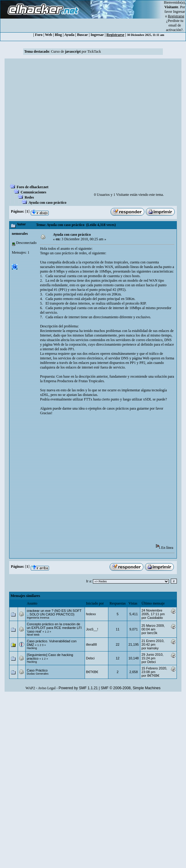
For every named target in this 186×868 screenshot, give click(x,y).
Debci (90, 658)
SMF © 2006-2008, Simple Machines (131, 688)
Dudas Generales (38, 674)
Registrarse (116, 35)
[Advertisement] (62, 123)
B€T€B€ (92, 672)
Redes (29, 197)
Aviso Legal (47, 688)
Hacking (32, 648)
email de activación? (174, 28)
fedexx (91, 614)
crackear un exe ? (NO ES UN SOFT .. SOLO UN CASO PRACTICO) (54, 612)
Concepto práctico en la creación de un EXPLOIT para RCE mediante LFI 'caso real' (54, 628)
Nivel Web (33, 635)
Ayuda (69, 35)
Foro (39, 35)
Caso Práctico (37, 670)
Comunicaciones (33, 192)
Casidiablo (155, 618)
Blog (58, 35)
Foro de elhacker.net (33, 187)
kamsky (153, 648)
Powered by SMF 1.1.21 (78, 688)
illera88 (91, 644)
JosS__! (92, 629)
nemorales (20, 234)
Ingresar (179, 12)
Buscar (82, 35)
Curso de (66, 51)
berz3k (152, 633)
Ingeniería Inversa (38, 618)
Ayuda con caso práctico (47, 203)
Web (49, 35)
